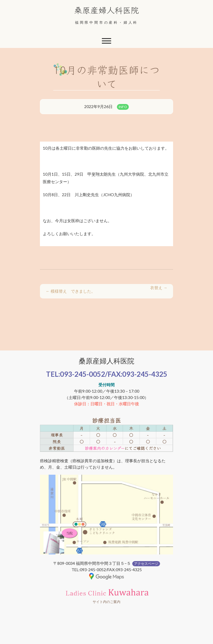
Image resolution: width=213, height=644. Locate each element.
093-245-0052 (82, 374)
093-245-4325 (145, 374)
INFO (123, 107)
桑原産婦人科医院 (106, 10)
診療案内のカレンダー (105, 448)
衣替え (159, 288)
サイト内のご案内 (106, 602)
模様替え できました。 (70, 291)
